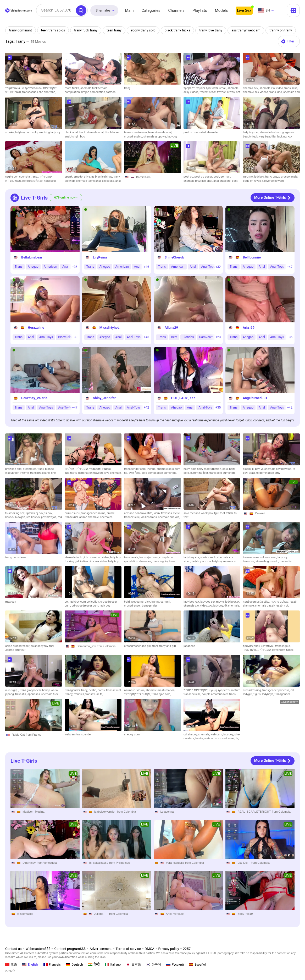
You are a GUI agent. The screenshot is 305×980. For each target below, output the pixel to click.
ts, (101, 694)
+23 (218, 337)
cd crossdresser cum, (85, 606)
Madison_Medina (34, 812)
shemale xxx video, (272, 88)
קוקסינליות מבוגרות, (196, 690)
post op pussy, (204, 177)
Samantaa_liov (86, 646)
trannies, (80, 694)
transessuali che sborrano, (39, 92)
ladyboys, (268, 694)
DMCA (150, 949)
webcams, (138, 602)
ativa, (87, 177)
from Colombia (106, 646)
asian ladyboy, (40, 646)
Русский (175, 965)
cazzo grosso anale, (285, 177)
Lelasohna (167, 812)
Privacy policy (169, 949)
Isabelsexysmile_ (105, 812)
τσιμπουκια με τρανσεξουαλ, (24, 88)
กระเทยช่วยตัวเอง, (33, 181)
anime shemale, (90, 517)
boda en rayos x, (254, 181)
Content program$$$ (70, 949)
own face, (135, 473)
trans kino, (276, 92)
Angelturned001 (255, 398)
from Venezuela (47, 863)
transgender (150, 606)
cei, (67, 602)
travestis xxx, (208, 92)
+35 (290, 337)
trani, (156, 646)
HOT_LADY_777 (183, 398)
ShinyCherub (174, 257)
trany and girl (167, 646)
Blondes (188, 337)
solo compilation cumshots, (159, 473)
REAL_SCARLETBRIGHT (254, 812)
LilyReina (100, 257)
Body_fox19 (245, 914)
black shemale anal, (92, 132)
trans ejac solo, (149, 557)
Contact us (13, 949)
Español (197, 965)
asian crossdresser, (18, 646)
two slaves (20, 557)
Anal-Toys (208, 267)
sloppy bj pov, (252, 469)
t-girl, (128, 602)
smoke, (10, 132)
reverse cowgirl (274, 181)
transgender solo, (135, 469)
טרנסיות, (249, 177)
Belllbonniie (252, 257)
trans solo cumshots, (223, 473)
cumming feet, (200, 473)
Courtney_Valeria (34, 398)
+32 (218, 267)
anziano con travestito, (139, 513)
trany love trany (211, 30)
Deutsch (74, 965)
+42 (146, 408)
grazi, (253, 473)
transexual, (93, 694)
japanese (189, 646)
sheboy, (193, 734)
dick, (148, 602)
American (50, 267)
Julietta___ (101, 914)
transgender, (73, 690)
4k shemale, (232, 606)
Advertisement (101, 949)
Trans (19, 267)
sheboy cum (132, 734)
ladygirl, (248, 694)
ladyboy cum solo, (27, 132)
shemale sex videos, (256, 92)
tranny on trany (281, 30)
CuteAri (260, 513)
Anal (65, 267)
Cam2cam (206, 337)
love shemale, (113, 473)
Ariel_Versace (175, 914)
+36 (75, 267)
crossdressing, (134, 137)
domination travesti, (91, 473)
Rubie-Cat (18, 735)
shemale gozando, (268, 561)
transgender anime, (94, 513)
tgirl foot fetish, (224, 513)
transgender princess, (276, 690)
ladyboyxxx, (199, 561)
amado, (79, 177)
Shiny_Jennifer (104, 398)
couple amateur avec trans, (219, 694)
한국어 (154, 965)
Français (52, 965)
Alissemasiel (25, 914)
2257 (187, 949)
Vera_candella (175, 863)
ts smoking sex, (16, 513)
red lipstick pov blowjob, (42, 517)
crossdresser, (133, 606)
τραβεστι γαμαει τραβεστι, (201, 88)
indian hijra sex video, (94, 561)
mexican (11, 602)
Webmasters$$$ (38, 949)
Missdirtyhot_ (110, 328)
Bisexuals (65, 337)
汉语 (11, 965)
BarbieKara (143, 177)
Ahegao (33, 267)
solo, (226, 469)
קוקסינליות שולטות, (77, 469)
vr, (262, 469)
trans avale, (132, 557)
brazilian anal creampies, (21, 469)
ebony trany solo (143, 30)
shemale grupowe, (156, 137)
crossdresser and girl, (138, 646)
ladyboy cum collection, (85, 602)
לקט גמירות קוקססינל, (138, 694)
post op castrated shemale (201, 132)
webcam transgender (78, 734)
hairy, (187, 469)
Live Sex (244, 10)
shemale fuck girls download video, (87, 557)
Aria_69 (249, 328)
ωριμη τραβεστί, (220, 690)
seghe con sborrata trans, (22, 177)
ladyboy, (260, 177)
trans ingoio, (161, 561)
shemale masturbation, (160, 690)
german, (226, 177)
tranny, (156, 602)
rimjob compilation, (94, 92)
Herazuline (36, 328)
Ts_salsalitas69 (99, 863)
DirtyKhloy (29, 863)
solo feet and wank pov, (199, 513)
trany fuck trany (86, 30)
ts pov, (49, 513)
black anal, (72, 132)
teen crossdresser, (136, 132)
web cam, (217, 734)
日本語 (133, 965)
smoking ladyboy (49, 132)
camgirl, (166, 602)
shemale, (204, 734)
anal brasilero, (223, 181)
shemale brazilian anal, (198, 181)
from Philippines (119, 863)
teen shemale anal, (160, 132)
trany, (117, 177)
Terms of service (128, 949)
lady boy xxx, (251, 132)
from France (34, 735)
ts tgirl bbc (78, 137)
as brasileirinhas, (102, 177)
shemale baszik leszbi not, (272, 606)
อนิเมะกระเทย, (73, 513)
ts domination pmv (268, 473)
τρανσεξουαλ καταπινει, (259, 646)
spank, (69, 177)
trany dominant (21, 30)
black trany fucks (178, 30)
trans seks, (291, 88)
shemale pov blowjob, (279, 469)
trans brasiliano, (41, 473)
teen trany (114, 30)
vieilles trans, (149, 517)
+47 (290, 267)
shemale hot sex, (271, 132)
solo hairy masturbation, (207, 469)
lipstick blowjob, (16, 517)
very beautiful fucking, (274, 137)
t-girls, (258, 694)
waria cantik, (209, 557)
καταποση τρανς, (283, 650)
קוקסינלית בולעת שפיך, (257, 650)
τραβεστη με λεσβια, (257, 602)
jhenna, (152, 469)
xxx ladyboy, (215, 561)
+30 (75, 337)
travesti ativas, (227, 92)
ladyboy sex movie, (213, 602)
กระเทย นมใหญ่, (280, 602)
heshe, (93, 690)
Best (174, 337)
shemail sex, (251, 88)
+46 (146, 267)
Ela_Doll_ (244, 863)
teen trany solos (53, 30)
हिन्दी (94, 965)
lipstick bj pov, (35, 513)
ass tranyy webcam (246, 30)
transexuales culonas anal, (260, 557)
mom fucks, (73, 88)
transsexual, (114, 690)
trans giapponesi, (31, 690)
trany (127, 88)
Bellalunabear (32, 257)
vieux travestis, (163, 513)
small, (223, 88)
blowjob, (70, 181)
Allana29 (171, 328)
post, (217, 177)
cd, (292, 690)
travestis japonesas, (28, 694)
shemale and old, (169, 517)
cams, (102, 690)
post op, (189, 177)
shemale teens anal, (89, 181)
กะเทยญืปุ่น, (12, 690)
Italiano (113, 965)
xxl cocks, (109, 181)
